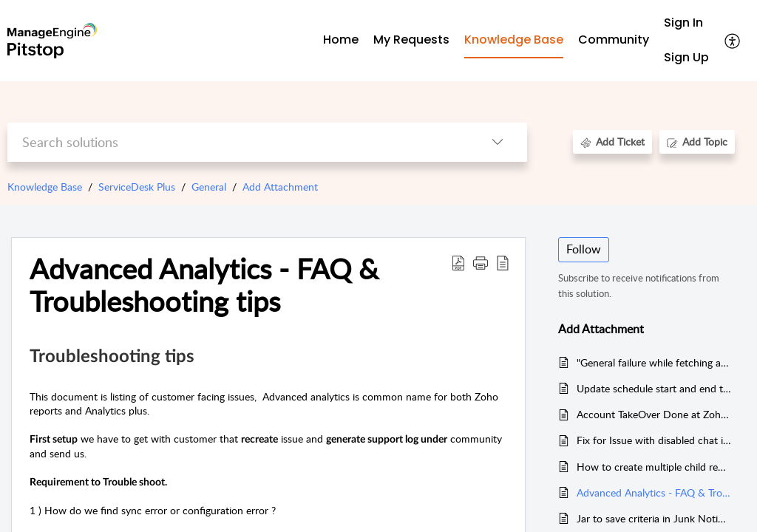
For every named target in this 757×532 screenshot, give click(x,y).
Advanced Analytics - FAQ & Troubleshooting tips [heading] (204, 285)
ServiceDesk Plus (137, 187)
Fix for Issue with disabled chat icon (654, 440)
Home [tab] (341, 40)
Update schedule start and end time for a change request (654, 388)
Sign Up (686, 57)
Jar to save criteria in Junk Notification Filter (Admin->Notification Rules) (654, 518)
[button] (733, 41)
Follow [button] (584, 249)
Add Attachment (280, 187)
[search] (237, 142)
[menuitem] (686, 23)
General (209, 187)
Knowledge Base (45, 187)
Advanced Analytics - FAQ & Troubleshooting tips (654, 492)
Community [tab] (614, 40)
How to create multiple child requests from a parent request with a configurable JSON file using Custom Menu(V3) (654, 467)
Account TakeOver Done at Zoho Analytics (654, 414)
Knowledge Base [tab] (514, 40)
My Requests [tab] (411, 40)
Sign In (683, 23)
